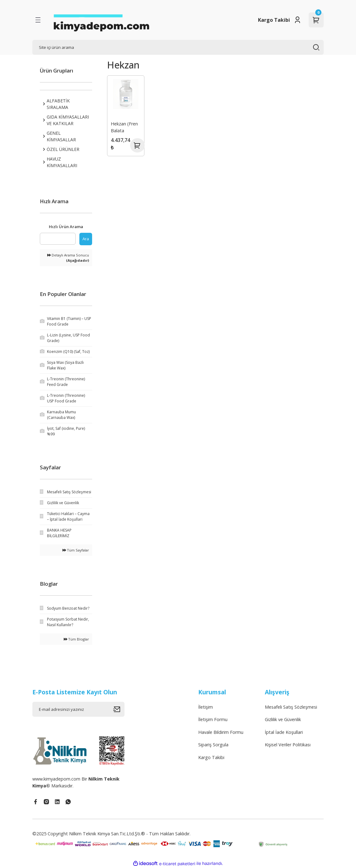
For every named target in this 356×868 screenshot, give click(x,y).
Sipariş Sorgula (213, 745)
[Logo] (101, 20)
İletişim (206, 707)
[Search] (178, 47)
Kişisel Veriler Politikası (288, 745)
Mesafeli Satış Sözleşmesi (291, 707)
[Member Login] (297, 20)
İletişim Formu (213, 719)
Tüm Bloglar (76, 639)
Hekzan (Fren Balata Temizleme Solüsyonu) (125, 128)
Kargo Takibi (274, 20)
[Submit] (119, 709)
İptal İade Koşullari (284, 732)
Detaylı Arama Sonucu (68, 258)
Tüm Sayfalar (76, 550)
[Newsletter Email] (78, 709)
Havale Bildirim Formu (221, 732)
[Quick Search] (58, 239)
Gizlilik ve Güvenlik (283, 719)
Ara (86, 239)
